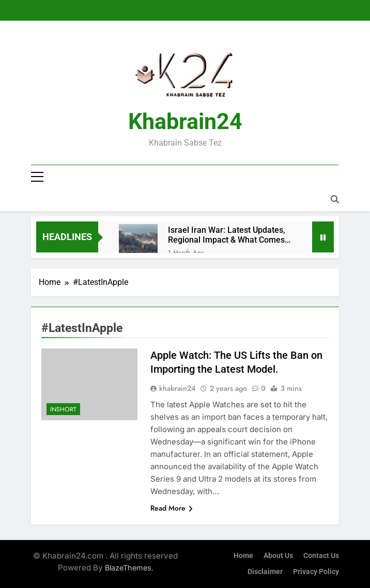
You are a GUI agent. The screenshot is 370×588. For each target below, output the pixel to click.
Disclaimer (265, 572)
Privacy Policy (316, 572)
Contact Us (321, 556)
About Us (278, 556)
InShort (63, 409)
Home (243, 556)
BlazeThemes (128, 568)
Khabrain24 (185, 121)
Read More (172, 508)
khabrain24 (178, 388)
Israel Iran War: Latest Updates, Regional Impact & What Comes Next (227, 235)
